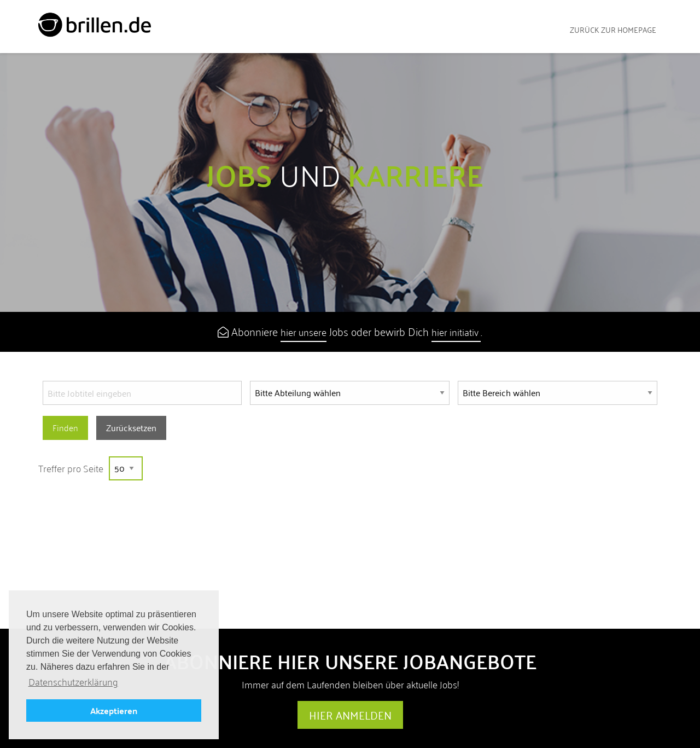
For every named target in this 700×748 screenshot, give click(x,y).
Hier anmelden (350, 715)
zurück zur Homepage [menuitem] (613, 30)
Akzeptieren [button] (114, 711)
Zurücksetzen (131, 428)
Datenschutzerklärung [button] (73, 682)
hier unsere (304, 332)
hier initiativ (456, 332)
